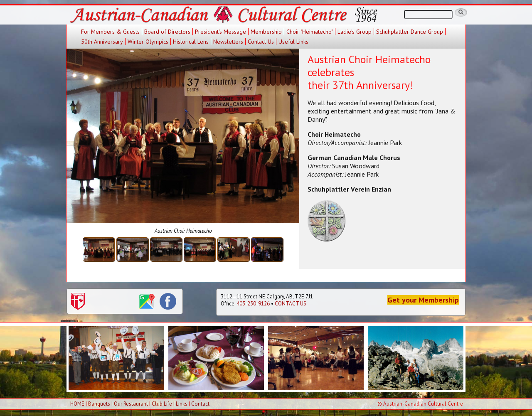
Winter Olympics (148, 42)
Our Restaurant (131, 404)
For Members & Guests (110, 32)
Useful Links (293, 42)
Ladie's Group (355, 32)
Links (182, 404)
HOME (77, 404)
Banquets (99, 404)
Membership (266, 32)
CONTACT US (291, 304)
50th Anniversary (102, 42)
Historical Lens (191, 42)
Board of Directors (167, 32)
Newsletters (228, 42)
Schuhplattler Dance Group (410, 32)
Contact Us (261, 42)
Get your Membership (423, 300)
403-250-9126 (253, 304)
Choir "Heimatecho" (310, 32)
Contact (200, 404)
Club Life (162, 404)
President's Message (220, 32)
